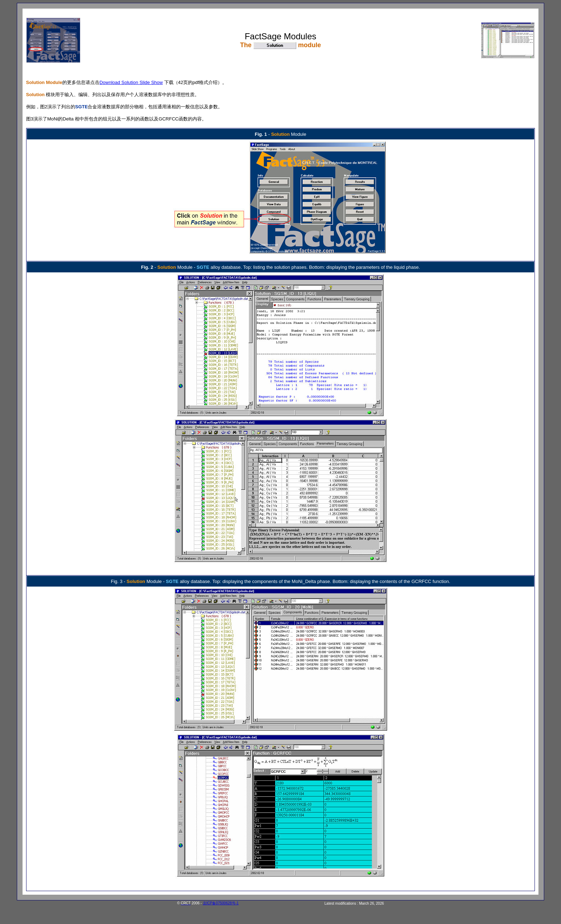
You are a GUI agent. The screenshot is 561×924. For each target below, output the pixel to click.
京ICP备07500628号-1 (221, 903)
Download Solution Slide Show (131, 82)
